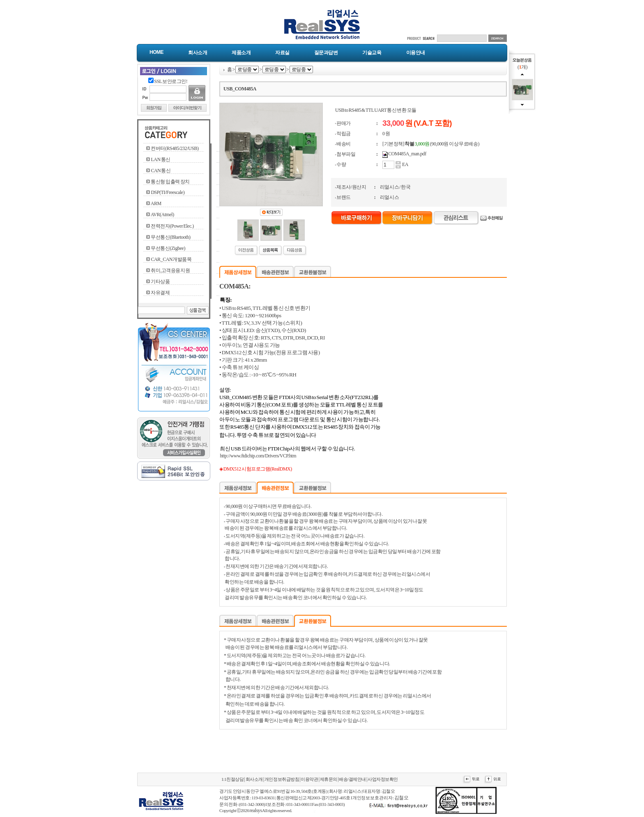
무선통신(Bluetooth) (170, 237)
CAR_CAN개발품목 (171, 259)
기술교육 (372, 53)
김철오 (401, 798)
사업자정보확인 (383, 779)
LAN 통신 (160, 159)
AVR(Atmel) (162, 215)
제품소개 (241, 53)
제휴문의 (329, 779)
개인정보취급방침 (282, 779)
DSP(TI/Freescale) (168, 192)
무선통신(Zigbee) (168, 248)
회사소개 (198, 53)
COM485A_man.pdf (407, 154)
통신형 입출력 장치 (170, 182)
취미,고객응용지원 (170, 270)
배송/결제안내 (352, 779)
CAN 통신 (161, 171)
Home (156, 52)
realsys (255, 810)
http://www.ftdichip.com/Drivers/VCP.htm (258, 456)
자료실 (282, 53)
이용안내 (416, 53)
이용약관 (309, 779)
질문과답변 (326, 53)
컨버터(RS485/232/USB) (175, 148)
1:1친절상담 (232, 779)
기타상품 (160, 282)
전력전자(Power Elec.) (172, 226)
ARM (156, 203)
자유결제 (160, 293)
